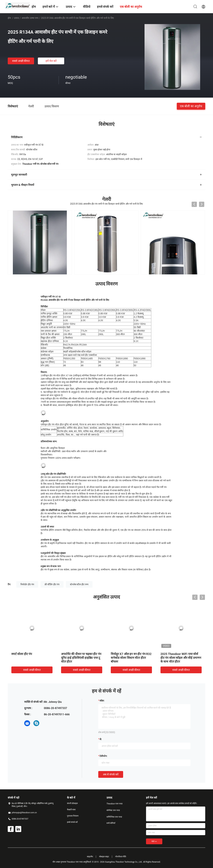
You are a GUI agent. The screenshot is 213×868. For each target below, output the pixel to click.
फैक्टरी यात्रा (71, 810)
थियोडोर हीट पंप (27, 584)
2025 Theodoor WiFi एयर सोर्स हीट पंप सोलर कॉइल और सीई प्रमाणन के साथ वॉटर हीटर (181, 658)
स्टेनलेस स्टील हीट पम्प (79, 584)
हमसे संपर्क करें (72, 822)
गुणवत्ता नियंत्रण (73, 816)
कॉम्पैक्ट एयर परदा (113, 810)
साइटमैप (90, 857)
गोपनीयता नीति (121, 857)
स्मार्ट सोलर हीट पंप (22, 654)
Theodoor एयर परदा (114, 804)
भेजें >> (154, 841)
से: (101, 739)
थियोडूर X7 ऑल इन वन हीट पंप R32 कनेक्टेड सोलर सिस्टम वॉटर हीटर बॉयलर (131, 658)
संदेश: (102, 701)
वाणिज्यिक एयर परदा (114, 817)
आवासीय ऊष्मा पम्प (30, 18)
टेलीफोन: (103, 756)
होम (9, 18)
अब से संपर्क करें (111, 774)
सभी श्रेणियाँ (111, 823)
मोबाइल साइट (104, 857)
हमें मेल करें (51, 61)
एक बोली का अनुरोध (191, 106)
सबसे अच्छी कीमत (21, 61)
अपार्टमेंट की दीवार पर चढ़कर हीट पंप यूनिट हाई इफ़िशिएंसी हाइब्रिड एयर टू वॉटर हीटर (81, 658)
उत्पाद (16, 18)
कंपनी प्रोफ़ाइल (72, 803)
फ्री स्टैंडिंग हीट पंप (52, 584)
